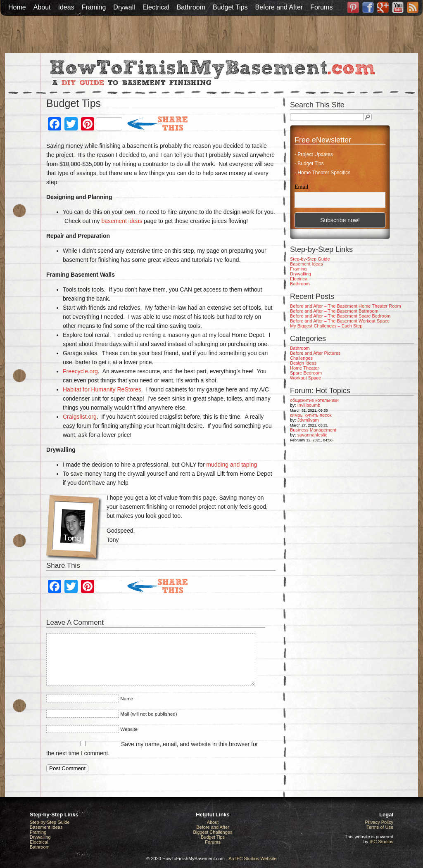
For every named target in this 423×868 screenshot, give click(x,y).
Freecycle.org (80, 371)
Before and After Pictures (315, 353)
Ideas (66, 7)
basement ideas (122, 221)
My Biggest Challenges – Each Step (326, 326)
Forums (321, 7)
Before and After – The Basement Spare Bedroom (340, 316)
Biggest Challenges (213, 832)
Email (301, 187)
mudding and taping (232, 465)
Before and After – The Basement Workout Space (340, 321)
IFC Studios (381, 842)
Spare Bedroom (306, 373)
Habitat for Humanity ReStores (102, 389)
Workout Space (305, 378)
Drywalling (301, 274)
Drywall (124, 7)
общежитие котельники (314, 400)
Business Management (313, 430)
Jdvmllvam (308, 420)
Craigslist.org (80, 417)
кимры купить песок (311, 415)
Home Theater (304, 368)
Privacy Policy (379, 822)
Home (17, 7)
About (42, 7)
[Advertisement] (211, 34)
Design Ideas (303, 363)
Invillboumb (309, 405)
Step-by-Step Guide (310, 259)
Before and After (279, 7)
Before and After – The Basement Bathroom (334, 311)
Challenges (301, 358)
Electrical (156, 7)
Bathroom (191, 7)
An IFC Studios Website (253, 859)
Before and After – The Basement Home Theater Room (346, 306)
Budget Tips (230, 7)
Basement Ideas (307, 264)
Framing (94, 7)
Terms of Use (380, 827)
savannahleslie (312, 435)
